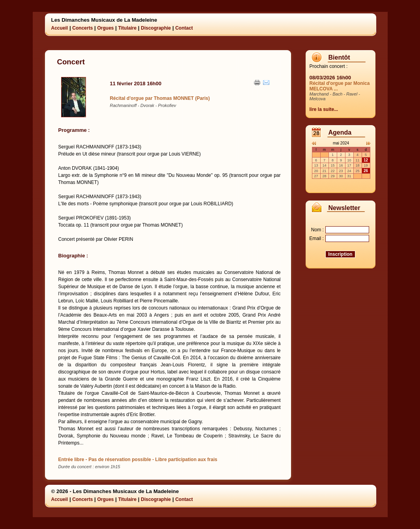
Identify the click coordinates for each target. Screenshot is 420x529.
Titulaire (127, 28)
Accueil (60, 28)
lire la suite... (324, 109)
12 (366, 160)
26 (366, 171)
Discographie (156, 28)
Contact (184, 28)
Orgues (105, 28)
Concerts (82, 28)
